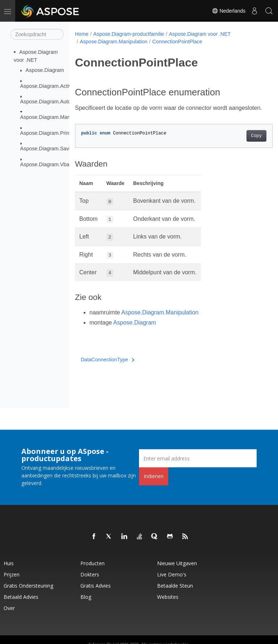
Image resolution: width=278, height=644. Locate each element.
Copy (242, 145)
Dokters (90, 574)
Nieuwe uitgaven (177, 563)
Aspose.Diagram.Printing (49, 133)
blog (86, 597)
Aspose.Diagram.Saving (48, 149)
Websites (168, 597)
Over (9, 608)
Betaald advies (21, 597)
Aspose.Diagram (45, 70)
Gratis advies (96, 586)
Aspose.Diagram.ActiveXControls (59, 86)
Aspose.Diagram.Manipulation (55, 117)
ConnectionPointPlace (177, 42)
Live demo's (172, 574)
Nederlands (229, 11)
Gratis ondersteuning (28, 586)
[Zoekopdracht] (37, 34)
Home (82, 34)
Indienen (154, 476)
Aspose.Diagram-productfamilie (129, 34)
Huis (9, 563)
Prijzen (12, 574)
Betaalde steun (175, 586)
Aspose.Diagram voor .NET (200, 34)
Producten (92, 563)
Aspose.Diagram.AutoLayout (53, 102)
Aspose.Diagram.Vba (45, 164)
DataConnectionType (108, 368)
